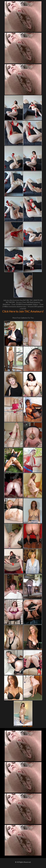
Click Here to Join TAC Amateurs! (23, 311)
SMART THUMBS (27, 726)
